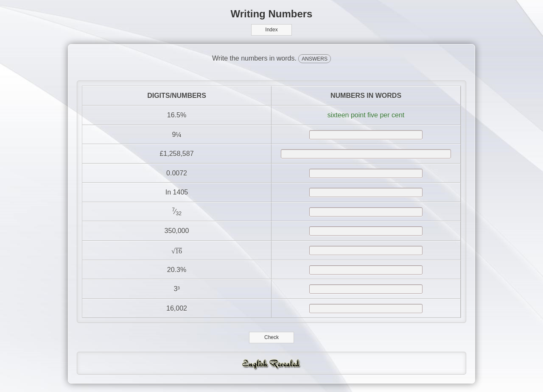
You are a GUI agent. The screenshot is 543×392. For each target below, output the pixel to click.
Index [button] (271, 30)
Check (272, 337)
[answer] (366, 135)
